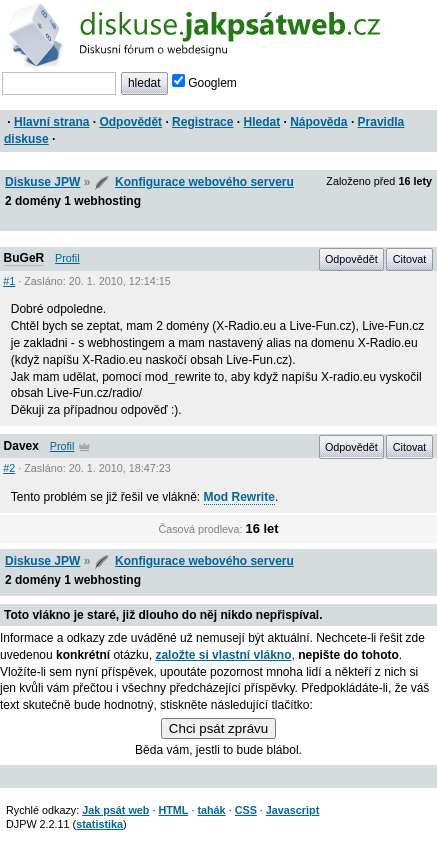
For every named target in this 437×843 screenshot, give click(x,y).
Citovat (410, 259)
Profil (67, 258)
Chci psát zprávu (218, 728)
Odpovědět (130, 122)
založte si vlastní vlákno (223, 655)
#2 (9, 468)
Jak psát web (115, 810)
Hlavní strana (51, 122)
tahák (211, 810)
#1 (9, 281)
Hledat (261, 122)
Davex (21, 446)
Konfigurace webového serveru (204, 182)
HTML (173, 810)
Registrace (202, 122)
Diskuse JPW (42, 182)
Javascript (292, 810)
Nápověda (318, 122)
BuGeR (24, 258)
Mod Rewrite (239, 497)
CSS (246, 810)
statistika (99, 824)
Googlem (204, 83)
